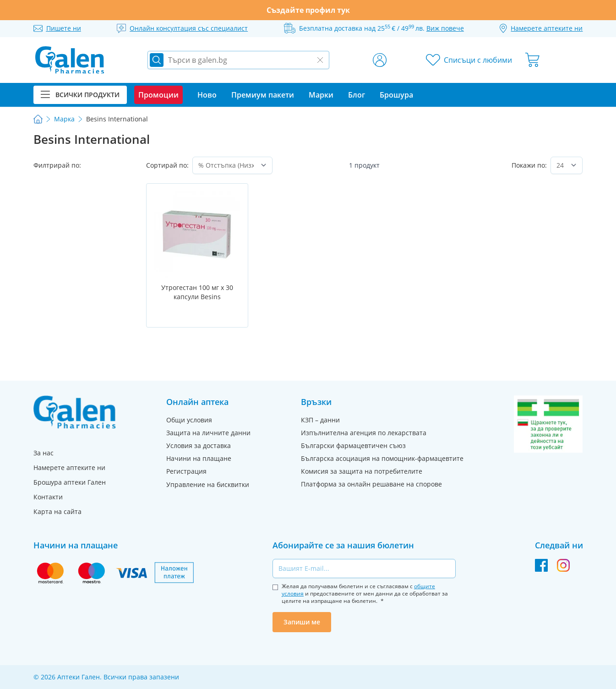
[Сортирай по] (232, 165)
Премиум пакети (263, 95)
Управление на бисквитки (208, 484)
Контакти (48, 497)
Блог (357, 95)
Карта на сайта (57, 511)
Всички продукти (80, 95)
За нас (44, 453)
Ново (207, 95)
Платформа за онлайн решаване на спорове (371, 484)
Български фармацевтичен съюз (353, 446)
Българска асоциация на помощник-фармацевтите (382, 458)
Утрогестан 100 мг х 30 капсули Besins (197, 292)
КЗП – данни (320, 420)
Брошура (396, 95)
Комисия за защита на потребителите (362, 471)
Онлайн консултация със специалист (189, 28)
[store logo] (70, 60)
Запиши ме (302, 622)
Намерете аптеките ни (69, 468)
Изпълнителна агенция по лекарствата (364, 433)
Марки (321, 95)
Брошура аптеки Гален (70, 482)
